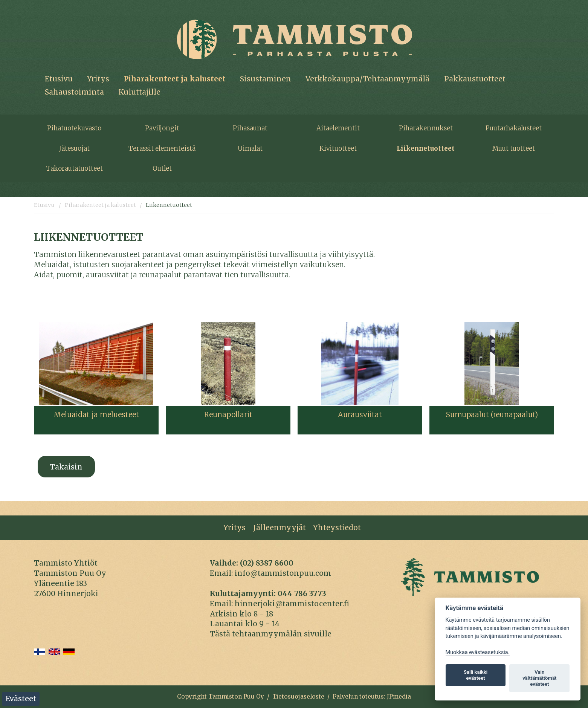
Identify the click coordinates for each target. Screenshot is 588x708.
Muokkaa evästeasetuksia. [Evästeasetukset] (478, 652)
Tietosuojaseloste (298, 697)
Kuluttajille (139, 92)
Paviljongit (162, 128)
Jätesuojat (74, 148)
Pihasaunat (250, 128)
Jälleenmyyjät (279, 528)
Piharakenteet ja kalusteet (175, 79)
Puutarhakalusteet (514, 128)
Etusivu (59, 79)
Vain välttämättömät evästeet (539, 678)
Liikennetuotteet (426, 148)
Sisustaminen (266, 79)
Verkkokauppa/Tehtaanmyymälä (367, 79)
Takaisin (66, 467)
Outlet (162, 168)
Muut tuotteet (514, 148)
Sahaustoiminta (74, 92)
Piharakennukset (426, 128)
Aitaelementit (338, 128)
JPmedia (399, 697)
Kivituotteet (338, 148)
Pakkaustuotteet (475, 79)
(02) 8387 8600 (267, 563)
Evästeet (21, 699)
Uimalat (250, 148)
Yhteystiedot (337, 528)
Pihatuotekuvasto (74, 128)
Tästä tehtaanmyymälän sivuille (271, 634)
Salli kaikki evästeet (476, 675)
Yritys (98, 79)
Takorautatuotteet (74, 168)
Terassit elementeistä (162, 148)
